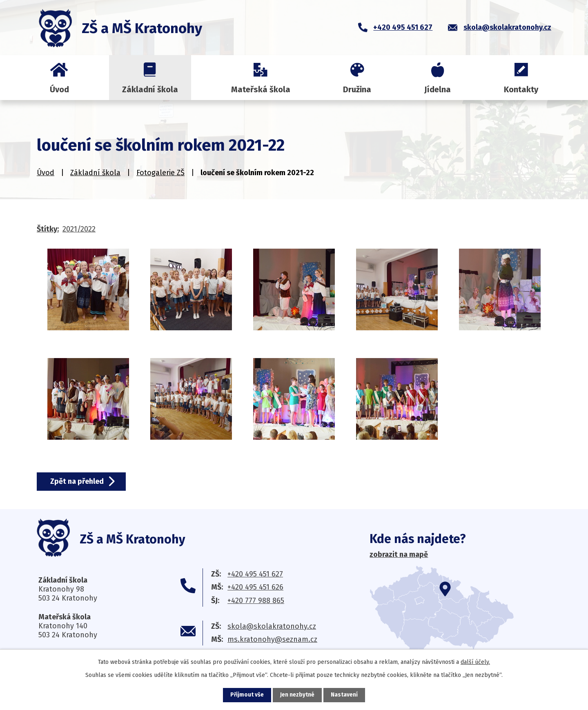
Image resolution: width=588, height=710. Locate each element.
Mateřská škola (261, 89)
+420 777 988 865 (256, 601)
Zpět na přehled (78, 481)
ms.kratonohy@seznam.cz (272, 639)
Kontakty (521, 89)
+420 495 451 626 (255, 587)
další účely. (475, 662)
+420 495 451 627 (255, 574)
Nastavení (345, 695)
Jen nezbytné (297, 695)
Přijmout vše (247, 695)
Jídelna (438, 89)
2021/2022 (79, 229)
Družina (357, 89)
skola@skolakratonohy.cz (272, 626)
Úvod (59, 89)
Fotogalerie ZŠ (160, 173)
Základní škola (150, 89)
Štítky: (48, 229)
